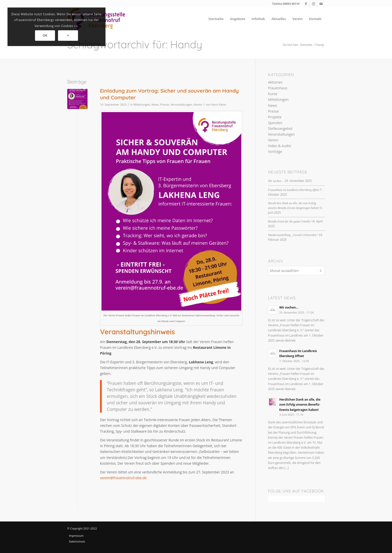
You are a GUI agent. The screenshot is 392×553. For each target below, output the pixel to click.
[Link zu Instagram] (313, 4)
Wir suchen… (276, 181)
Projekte (275, 117)
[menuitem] (216, 19)
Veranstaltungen (181, 104)
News (155, 104)
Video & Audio (279, 146)
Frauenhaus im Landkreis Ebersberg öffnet (294, 190)
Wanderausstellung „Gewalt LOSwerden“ (293, 235)
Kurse (273, 94)
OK (45, 35)
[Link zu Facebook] (306, 4)
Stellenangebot (280, 128)
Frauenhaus (278, 88)
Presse (165, 104)
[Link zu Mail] (321, 4)
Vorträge (275, 152)
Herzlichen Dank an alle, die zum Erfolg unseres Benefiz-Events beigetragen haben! (300, 404)
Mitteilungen (142, 104)
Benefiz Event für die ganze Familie (289, 221)
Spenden (275, 123)
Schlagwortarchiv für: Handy (135, 44)
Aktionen (275, 82)
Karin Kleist (219, 104)
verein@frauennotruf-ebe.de (123, 478)
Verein (198, 104)
